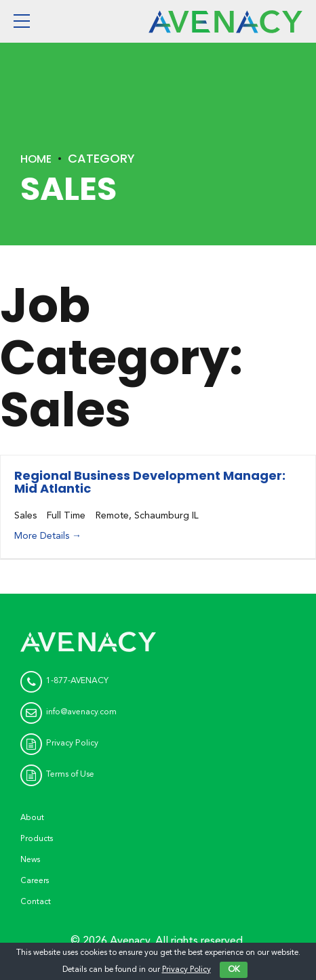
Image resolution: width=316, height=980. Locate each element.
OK (234, 970)
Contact (36, 901)
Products (38, 838)
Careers (35, 880)
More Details (48, 536)
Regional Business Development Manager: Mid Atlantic (150, 482)
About (33, 818)
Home (38, 158)
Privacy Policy (186, 970)
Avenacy (130, 940)
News (31, 859)
